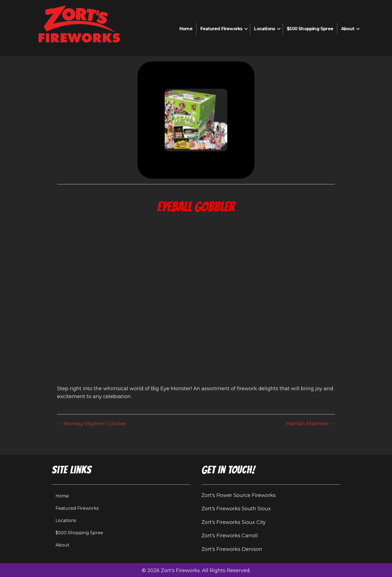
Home (186, 29)
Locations (264, 29)
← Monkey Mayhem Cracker (92, 424)
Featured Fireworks (221, 29)
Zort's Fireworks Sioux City (234, 522)
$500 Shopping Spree (310, 29)
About (348, 29)
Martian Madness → (310, 424)
